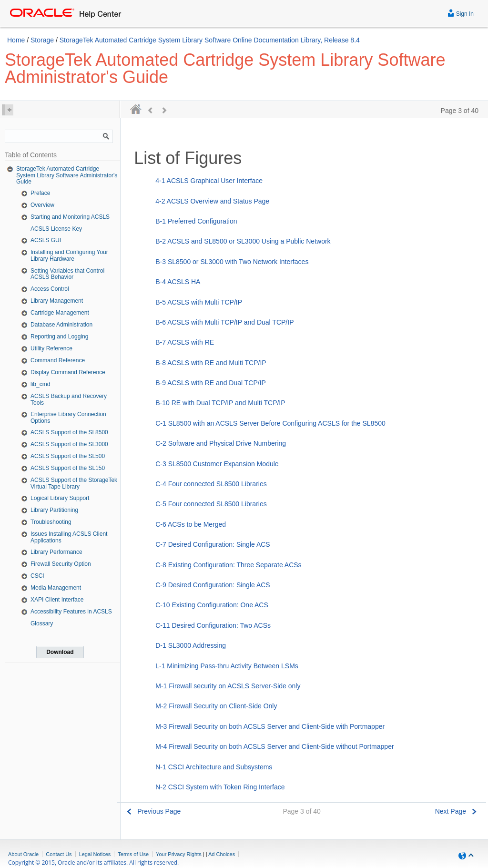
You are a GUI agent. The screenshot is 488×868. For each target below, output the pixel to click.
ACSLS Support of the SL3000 (69, 444)
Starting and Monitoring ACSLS (70, 217)
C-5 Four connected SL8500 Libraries (211, 504)
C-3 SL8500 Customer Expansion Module (217, 464)
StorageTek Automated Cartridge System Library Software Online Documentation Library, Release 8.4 (210, 40)
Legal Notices (95, 854)
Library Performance (56, 552)
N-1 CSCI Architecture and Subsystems (214, 767)
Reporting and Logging (59, 337)
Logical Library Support (60, 498)
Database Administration (61, 325)
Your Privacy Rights (179, 854)
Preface (40, 193)
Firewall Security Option (61, 564)
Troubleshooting (51, 522)
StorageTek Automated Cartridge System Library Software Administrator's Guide (67, 175)
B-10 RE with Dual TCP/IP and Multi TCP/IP (220, 403)
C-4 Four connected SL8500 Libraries (211, 484)
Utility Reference (51, 348)
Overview (42, 205)
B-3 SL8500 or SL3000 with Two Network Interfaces (232, 262)
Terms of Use (133, 854)
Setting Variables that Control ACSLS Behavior (67, 274)
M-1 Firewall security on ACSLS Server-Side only (228, 686)
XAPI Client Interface (57, 600)
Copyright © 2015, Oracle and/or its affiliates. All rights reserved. (93, 863)
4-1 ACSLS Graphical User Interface (209, 181)
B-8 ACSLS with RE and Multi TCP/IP (211, 363)
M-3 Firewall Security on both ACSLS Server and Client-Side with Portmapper (270, 726)
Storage (42, 40)
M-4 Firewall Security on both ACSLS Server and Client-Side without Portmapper (274, 746)
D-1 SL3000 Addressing (191, 645)
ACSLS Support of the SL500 (68, 456)
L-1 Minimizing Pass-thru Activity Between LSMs (227, 666)
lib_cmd (40, 384)
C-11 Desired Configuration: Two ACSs (213, 625)
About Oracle (23, 854)
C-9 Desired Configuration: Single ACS (213, 585)
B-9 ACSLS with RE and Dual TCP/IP (211, 383)
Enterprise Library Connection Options (68, 418)
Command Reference (58, 360)
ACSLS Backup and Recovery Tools (69, 399)
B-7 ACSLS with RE (185, 342)
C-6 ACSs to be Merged (191, 524)
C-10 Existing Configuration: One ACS (212, 605)
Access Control (50, 289)
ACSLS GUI (46, 240)
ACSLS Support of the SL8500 (69, 432)
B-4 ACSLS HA (178, 282)
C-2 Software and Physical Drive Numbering (221, 443)
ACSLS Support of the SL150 (68, 468)
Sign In (461, 13)
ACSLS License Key (56, 229)
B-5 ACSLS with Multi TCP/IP (199, 302)
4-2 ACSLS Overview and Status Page (212, 201)
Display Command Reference (68, 372)
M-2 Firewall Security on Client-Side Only (216, 706)
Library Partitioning (54, 510)
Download (60, 652)
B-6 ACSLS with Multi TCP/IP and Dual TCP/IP (224, 322)
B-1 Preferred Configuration (196, 221)
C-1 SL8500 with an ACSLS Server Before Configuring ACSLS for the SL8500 (270, 423)
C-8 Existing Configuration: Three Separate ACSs (228, 565)
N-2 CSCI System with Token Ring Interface (220, 787)
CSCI (37, 576)
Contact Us (59, 854)
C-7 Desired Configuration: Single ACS (213, 544)
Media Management (56, 588)
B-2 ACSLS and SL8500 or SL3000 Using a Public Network (243, 241)
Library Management (57, 301)
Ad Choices (222, 854)
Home (16, 40)
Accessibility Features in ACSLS (71, 612)
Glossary (42, 623)
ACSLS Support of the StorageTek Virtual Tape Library (74, 483)
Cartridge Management (60, 313)
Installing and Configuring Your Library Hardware (69, 255)
